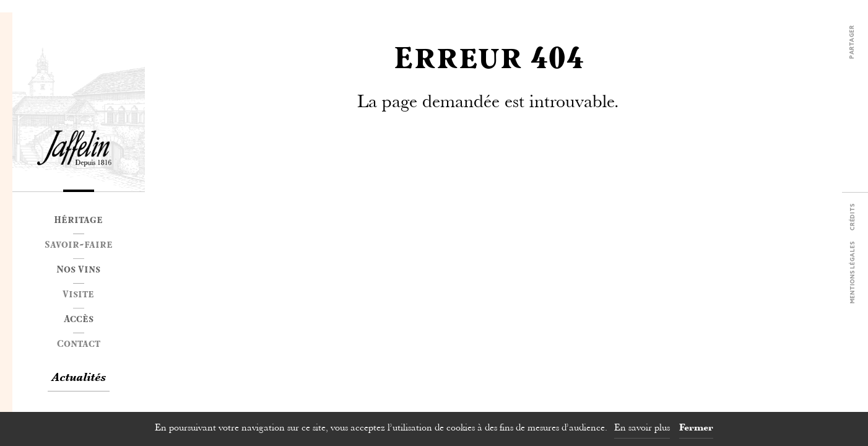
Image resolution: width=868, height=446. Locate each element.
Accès (79, 320)
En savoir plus (642, 428)
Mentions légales (853, 273)
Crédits (853, 217)
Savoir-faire (79, 246)
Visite (78, 295)
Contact (79, 345)
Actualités (79, 378)
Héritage (78, 221)
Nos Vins (78, 271)
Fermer (696, 428)
